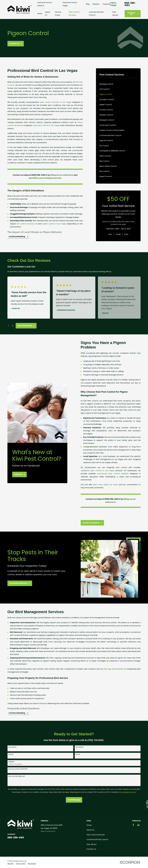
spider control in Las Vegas (54, 224)
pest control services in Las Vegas (56, 102)
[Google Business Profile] (138, 825)
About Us (90, 830)
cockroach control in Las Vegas (46, 125)
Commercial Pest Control (97, 839)
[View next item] (13, 326)
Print (126, 234)
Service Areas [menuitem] (58, 14)
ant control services (26, 224)
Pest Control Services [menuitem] (74, 14)
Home (89, 825)
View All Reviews (26, 326)
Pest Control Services (96, 835)
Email (118, 234)
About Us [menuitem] (48, 14)
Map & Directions (48, 831)
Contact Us (133, 14)
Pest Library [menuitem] (115, 14)
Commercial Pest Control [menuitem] (96, 14)
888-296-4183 (130, 4)
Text (110, 234)
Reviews (96, 4)
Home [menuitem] (40, 14)
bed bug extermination (114, 672)
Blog (88, 4)
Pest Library (92, 844)
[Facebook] (133, 825)
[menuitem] (118, 84)
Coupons (106, 4)
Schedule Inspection (16, 583)
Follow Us (16, 474)
